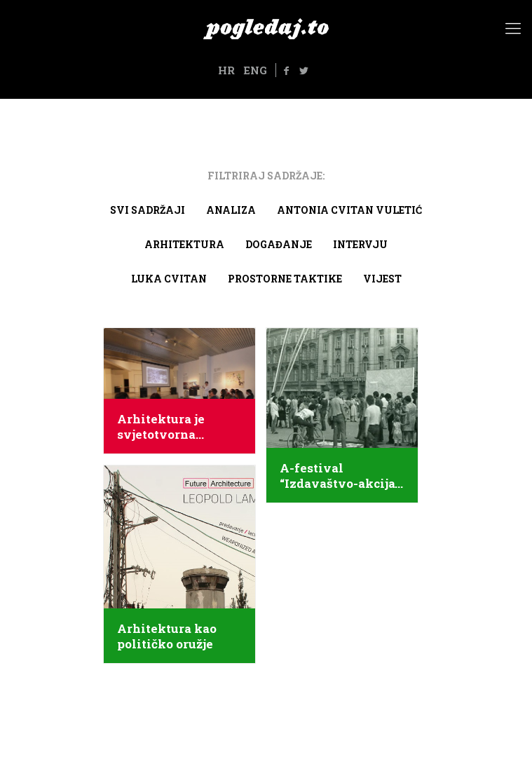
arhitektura (184, 244)
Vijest (382, 279)
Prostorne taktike (285, 279)
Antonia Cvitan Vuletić (349, 210)
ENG (255, 70)
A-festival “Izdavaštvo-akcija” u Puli (340, 476)
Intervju (360, 244)
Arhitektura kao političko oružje (167, 636)
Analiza (231, 210)
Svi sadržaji (148, 210)
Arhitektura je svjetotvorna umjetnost (161, 427)
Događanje (279, 244)
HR (226, 70)
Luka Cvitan (169, 279)
